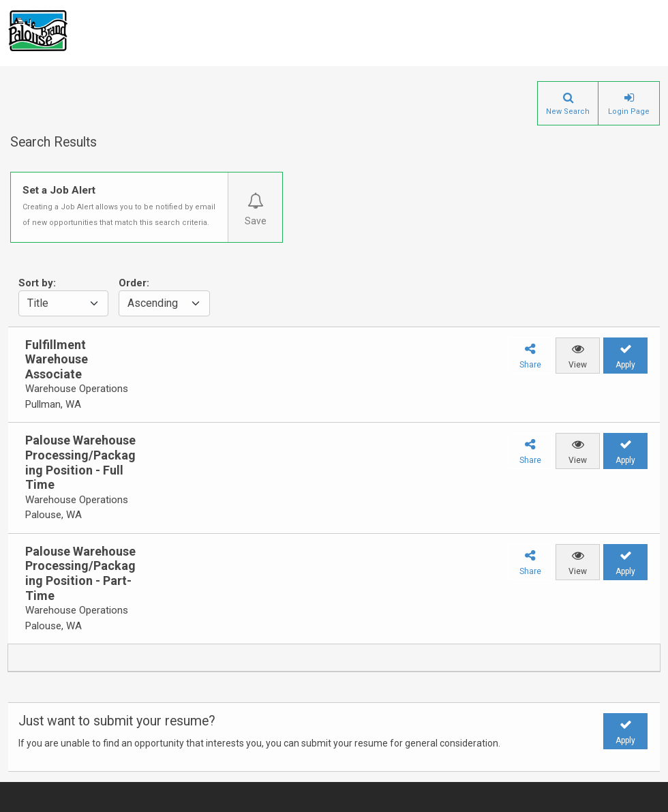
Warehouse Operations (77, 389)
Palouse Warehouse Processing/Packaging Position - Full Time (80, 462)
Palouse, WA (54, 515)
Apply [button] (625, 740)
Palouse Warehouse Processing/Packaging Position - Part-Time (80, 573)
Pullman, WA (53, 404)
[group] (73, 375)
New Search (568, 111)
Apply (625, 365)
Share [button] (530, 365)
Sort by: (37, 283)
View (578, 365)
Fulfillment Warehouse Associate (57, 359)
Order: (134, 283)
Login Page (629, 111)
